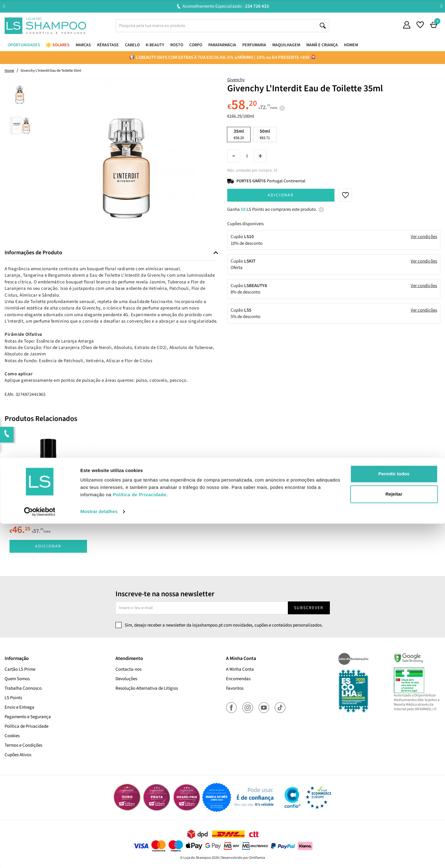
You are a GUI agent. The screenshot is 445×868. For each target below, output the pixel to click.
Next (441, 6)
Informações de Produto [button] (33, 253)
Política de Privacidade (26, 726)
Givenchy (236, 80)
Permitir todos (394, 818)
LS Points (13, 698)
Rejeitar (394, 838)
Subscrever (309, 608)
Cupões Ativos (18, 755)
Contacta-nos (128, 669)
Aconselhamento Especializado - (226, 6)
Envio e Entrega (19, 707)
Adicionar (281, 195)
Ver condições (424, 237)
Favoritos (235, 688)
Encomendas (238, 679)
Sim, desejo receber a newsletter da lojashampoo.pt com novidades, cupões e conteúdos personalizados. (224, 625)
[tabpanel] (48, 492)
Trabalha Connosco (23, 688)
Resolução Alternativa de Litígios (147, 688)
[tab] (111, 253)
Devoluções (126, 679)
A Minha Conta (240, 669)
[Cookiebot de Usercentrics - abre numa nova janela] (40, 856)
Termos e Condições (23, 745)
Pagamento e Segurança (28, 717)
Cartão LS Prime (20, 669)
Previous (4, 6)
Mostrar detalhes (99, 856)
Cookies (12, 736)
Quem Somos (17, 679)
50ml (265, 134)
